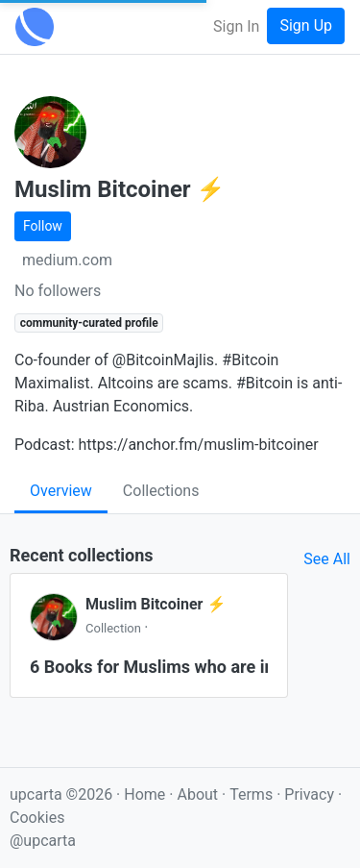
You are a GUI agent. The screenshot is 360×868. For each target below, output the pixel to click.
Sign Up (306, 25)
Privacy (311, 794)
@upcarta (43, 841)
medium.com (67, 260)
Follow (43, 226)
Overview (61, 491)
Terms (253, 794)
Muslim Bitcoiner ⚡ (156, 604)
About (197, 794)
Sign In (236, 26)
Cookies (37, 818)
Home (144, 794)
